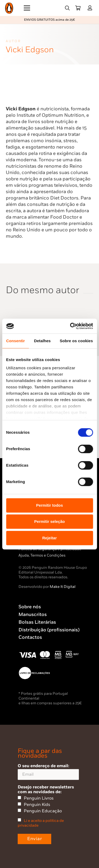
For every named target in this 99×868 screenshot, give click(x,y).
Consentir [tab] (15, 341)
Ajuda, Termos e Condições (42, 555)
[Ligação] (91, 8)
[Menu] (27, 8)
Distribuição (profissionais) (49, 630)
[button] (67, 8)
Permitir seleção (50, 521)
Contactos (30, 637)
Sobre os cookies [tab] (76, 341)
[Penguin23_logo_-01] (9, 8)
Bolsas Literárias (37, 622)
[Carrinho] (78, 8)
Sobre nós (30, 607)
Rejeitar (49, 538)
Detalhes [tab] (42, 341)
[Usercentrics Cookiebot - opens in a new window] (70, 326)
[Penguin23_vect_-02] (34, 673)
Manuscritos (33, 615)
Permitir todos (50, 505)
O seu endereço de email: (48, 772)
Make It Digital (63, 587)
